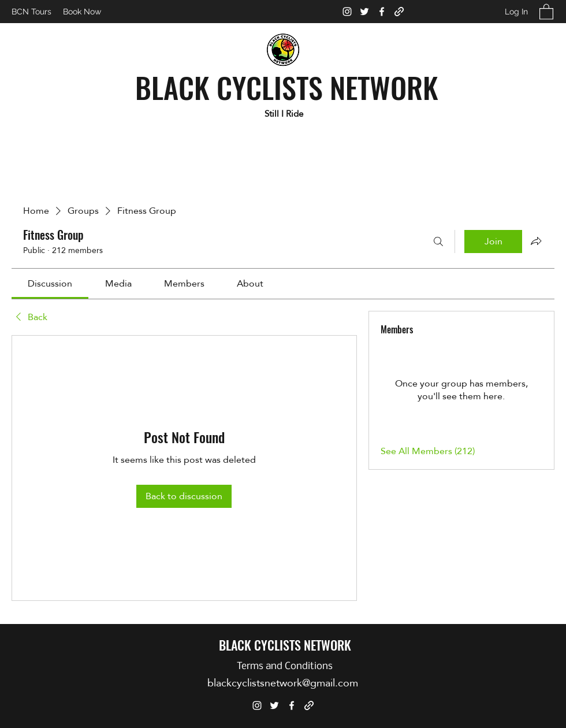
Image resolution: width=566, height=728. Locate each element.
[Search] (438, 242)
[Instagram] (347, 12)
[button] (546, 11)
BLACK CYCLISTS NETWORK (287, 87)
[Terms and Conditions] (284, 666)
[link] (50, 283)
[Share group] (536, 241)
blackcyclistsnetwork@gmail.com (283, 683)
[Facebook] (382, 12)
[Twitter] (364, 12)
